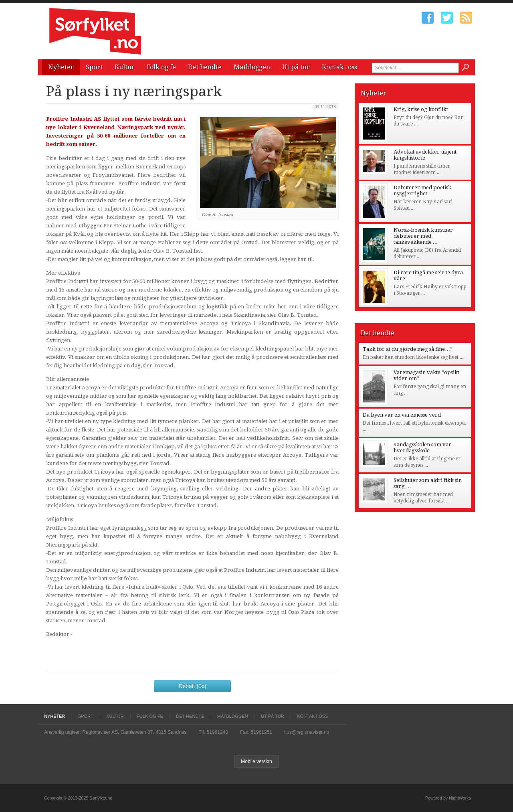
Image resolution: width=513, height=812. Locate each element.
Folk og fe (161, 67)
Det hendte (205, 67)
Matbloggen (252, 67)
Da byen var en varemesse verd (402, 415)
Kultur (125, 67)
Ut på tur (296, 67)
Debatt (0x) (192, 686)
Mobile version (256, 761)
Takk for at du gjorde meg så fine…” (408, 349)
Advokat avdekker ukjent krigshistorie (425, 155)
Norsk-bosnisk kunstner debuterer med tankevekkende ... (423, 236)
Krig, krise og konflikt (421, 109)
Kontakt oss (339, 67)
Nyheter (61, 67)
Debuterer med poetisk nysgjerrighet (422, 190)
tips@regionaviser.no (307, 732)
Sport (94, 67)
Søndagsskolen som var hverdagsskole (422, 448)
